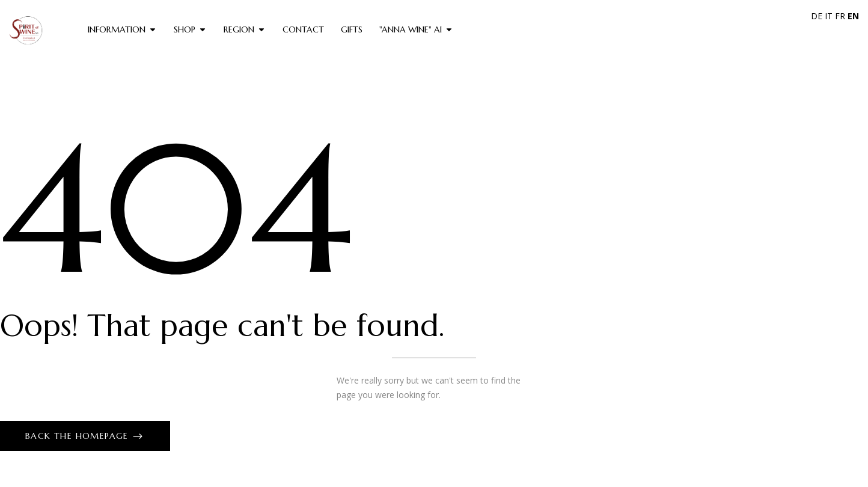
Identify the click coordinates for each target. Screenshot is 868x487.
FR (840, 16)
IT (829, 16)
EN (853, 16)
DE (817, 16)
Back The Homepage (78, 436)
